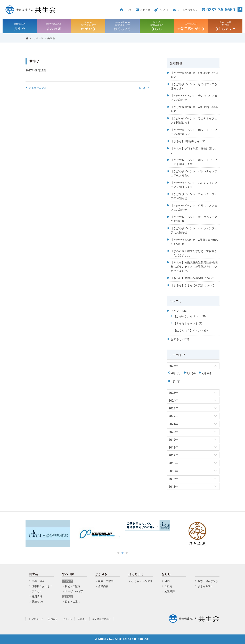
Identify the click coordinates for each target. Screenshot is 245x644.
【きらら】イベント (186, 323)
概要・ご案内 (106, 581)
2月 (204, 373)
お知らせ (176, 339)
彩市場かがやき (36, 88)
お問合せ (82, 619)
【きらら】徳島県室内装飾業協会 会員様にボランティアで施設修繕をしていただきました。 (194, 267)
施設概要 (170, 591)
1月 (173, 381)
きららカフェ (205, 586)
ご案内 (168, 586)
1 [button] (118, 553)
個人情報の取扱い (102, 619)
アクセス (37, 591)
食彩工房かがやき (208, 581)
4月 (173, 373)
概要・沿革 (38, 581)
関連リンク (38, 601)
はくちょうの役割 (142, 581)
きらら (144, 88)
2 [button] (122, 553)
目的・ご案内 (73, 586)
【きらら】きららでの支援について (193, 285)
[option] (48, 534)
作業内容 (103, 586)
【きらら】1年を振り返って (188, 141)
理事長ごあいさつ (42, 586)
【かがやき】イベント (187, 316)
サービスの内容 (74, 591)
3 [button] (127, 553)
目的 (167, 581)
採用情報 (37, 596)
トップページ (36, 619)
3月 (189, 373)
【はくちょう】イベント (189, 331)
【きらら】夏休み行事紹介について (193, 278)
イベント (176, 311)
